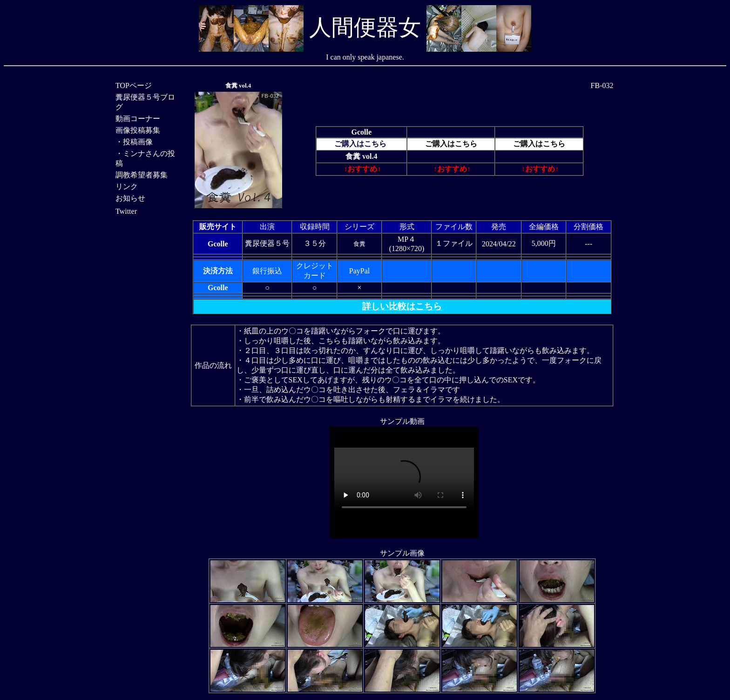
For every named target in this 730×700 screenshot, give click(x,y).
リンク (127, 187)
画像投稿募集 (138, 130)
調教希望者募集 (142, 175)
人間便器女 (365, 27)
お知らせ (130, 198)
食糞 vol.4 (238, 85)
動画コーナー (138, 119)
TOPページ (134, 85)
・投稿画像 (134, 142)
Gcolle (362, 132)
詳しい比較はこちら (402, 306)
